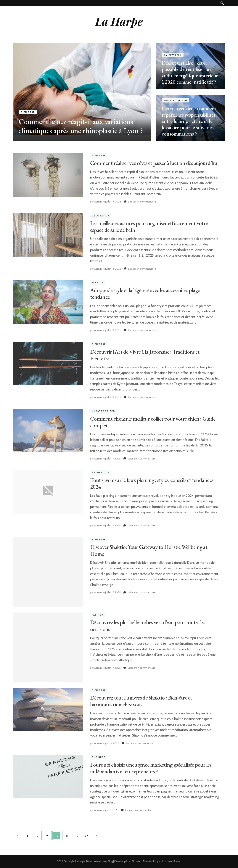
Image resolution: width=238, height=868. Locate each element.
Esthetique (101, 473)
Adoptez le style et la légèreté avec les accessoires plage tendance (145, 294)
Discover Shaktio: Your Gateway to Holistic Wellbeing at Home (149, 550)
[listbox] (119, 92)
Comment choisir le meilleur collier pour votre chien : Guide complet (153, 422)
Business (99, 757)
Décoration (101, 216)
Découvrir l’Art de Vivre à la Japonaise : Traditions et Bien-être (145, 355)
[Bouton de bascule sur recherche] (222, 3)
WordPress (174, 861)
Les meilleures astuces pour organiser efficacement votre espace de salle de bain (149, 227)
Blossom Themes (142, 861)
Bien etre (28, 112)
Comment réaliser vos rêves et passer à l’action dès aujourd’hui (154, 163)
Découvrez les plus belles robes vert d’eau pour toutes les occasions (148, 626)
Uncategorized (176, 100)
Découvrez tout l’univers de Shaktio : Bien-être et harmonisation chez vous (141, 701)
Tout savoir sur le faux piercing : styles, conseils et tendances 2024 (152, 483)
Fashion (98, 283)
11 (68, 834)
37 (88, 834)
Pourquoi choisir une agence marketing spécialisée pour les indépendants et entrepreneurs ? (151, 768)
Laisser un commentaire (142, 202)
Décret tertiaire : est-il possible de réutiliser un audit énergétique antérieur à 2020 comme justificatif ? (190, 72)
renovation (173, 55)
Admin (98, 202)
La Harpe (119, 21)
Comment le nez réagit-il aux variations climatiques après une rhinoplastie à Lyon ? (81, 126)
